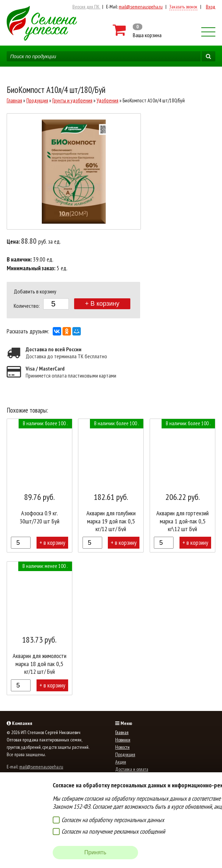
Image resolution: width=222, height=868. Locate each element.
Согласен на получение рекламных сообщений (113, 831)
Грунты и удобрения (72, 100)
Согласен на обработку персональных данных (113, 820)
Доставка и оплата (132, 769)
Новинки (123, 740)
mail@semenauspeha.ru (141, 7)
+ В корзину (102, 304)
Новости (122, 747)
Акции (121, 762)
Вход (211, 7)
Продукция (37, 100)
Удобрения (107, 100)
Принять (95, 852)
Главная (14, 100)
